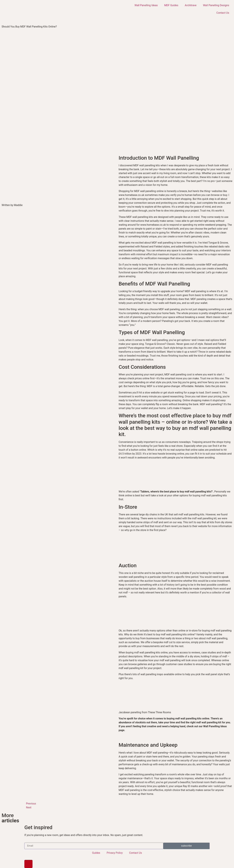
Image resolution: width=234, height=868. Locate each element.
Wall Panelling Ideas (146, 5)
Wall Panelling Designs (216, 5)
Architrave (191, 5)
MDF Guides (171, 5)
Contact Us (223, 13)
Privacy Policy (115, 853)
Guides (96, 853)
